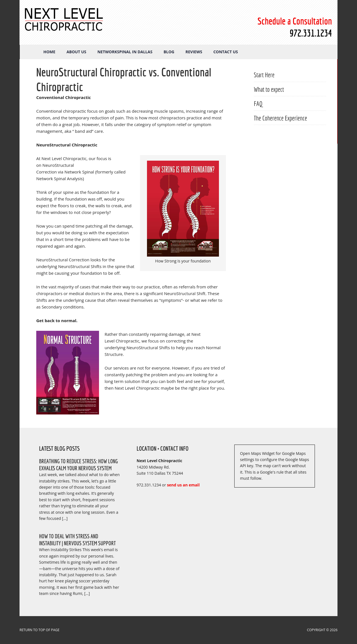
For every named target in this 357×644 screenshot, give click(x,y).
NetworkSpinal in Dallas (125, 52)
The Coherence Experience (280, 118)
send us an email (183, 485)
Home (50, 52)
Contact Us (226, 52)
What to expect (269, 89)
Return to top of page (39, 630)
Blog (169, 52)
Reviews (194, 52)
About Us (76, 52)
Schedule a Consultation (295, 21)
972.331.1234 (311, 33)
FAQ (258, 103)
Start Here (264, 75)
